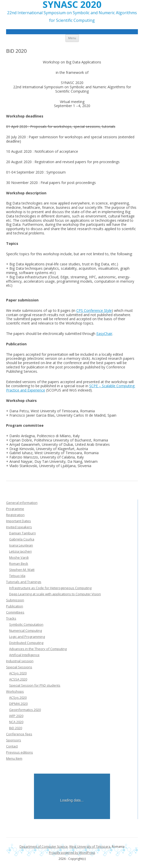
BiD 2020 (16, 728)
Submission (15, 600)
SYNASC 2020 (72, 5)
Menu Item (14, 758)
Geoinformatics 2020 (25, 710)
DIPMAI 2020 (18, 704)
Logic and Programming (27, 637)
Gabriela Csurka (22, 539)
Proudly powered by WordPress (72, 853)
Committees (15, 612)
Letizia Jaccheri (20, 551)
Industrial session (20, 661)
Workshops (15, 691)
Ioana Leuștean (21, 545)
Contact (12, 746)
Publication (15, 606)
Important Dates (19, 521)
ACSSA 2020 (18, 679)
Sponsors (14, 740)
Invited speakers (19, 527)
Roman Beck (19, 564)
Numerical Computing (25, 631)
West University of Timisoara (90, 847)
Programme (15, 509)
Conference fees (19, 734)
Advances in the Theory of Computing (38, 649)
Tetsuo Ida (17, 576)
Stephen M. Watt (22, 570)
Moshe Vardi (19, 557)
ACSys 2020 (18, 673)
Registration (15, 515)
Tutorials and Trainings (24, 582)
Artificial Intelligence (24, 655)
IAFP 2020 (16, 716)
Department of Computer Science (44, 847)
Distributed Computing (26, 643)
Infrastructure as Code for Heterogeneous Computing (50, 588)
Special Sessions (19, 667)
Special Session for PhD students (35, 685)
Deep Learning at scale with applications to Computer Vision (55, 594)
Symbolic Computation (26, 624)
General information (22, 503)
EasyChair (104, 334)
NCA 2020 (16, 722)
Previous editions (20, 752)
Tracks (11, 618)
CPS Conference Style (94, 310)
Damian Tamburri (22, 533)
